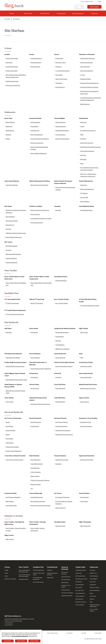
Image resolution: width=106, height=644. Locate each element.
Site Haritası (70, 633)
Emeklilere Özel (45, 13)
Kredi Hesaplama (80, 585)
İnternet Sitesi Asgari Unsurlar (64, 366)
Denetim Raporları (61, 126)
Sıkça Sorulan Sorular (12, 221)
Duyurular (8, 135)
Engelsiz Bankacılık (11, 258)
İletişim (92, 593)
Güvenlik (84, 633)
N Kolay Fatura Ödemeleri (87, 58)
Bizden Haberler (10, 122)
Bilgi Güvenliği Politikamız (13, 254)
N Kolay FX (58, 67)
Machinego (83, 159)
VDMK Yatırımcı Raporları (62, 349)
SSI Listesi (9, 250)
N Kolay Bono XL (60, 87)
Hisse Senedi (59, 75)
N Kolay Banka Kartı (36, 58)
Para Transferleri (85, 67)
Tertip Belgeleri (60, 345)
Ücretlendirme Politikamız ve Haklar (41, 218)
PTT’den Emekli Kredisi (12, 303)
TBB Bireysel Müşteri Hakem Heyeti (16, 233)
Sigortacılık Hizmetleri (87, 460)
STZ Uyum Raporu (60, 135)
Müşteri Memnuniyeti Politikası (39, 185)
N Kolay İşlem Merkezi (86, 62)
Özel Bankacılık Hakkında (13, 358)
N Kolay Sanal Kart (36, 62)
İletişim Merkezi (85, 201)
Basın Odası (93, 582)
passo (82, 163)
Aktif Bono (9, 332)
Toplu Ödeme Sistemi (37, 464)
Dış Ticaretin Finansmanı (62, 497)
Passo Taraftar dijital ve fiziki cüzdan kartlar (24, 576)
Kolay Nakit (9, 62)
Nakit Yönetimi (65, 582)
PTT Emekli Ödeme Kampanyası (15, 314)
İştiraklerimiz (93, 585)
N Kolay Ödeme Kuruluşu (87, 151)
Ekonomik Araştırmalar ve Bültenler (41, 369)
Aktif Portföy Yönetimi (87, 143)
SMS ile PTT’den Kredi (37, 303)
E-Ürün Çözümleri (36, 472)
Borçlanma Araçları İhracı (38, 501)
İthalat (8, 435)
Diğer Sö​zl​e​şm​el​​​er (85, 526)
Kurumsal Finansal (66, 580)
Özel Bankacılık (61, 13)
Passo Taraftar (28, 13)
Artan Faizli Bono (60, 388)
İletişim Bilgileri (10, 217)
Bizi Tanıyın (92, 570)
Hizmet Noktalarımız (95, 590)
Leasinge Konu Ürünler (62, 460)
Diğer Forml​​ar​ (10, 539)
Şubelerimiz (84, 185)
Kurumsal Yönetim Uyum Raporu (40, 139)
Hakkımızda (94, 13)
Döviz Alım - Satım (61, 62)
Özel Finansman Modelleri (13, 497)
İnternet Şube (84, 197)
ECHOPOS (83, 139)
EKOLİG (8, 139)
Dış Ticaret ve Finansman (65, 573)
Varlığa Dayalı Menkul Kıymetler (52, 574)
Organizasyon (34, 126)
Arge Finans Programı (62, 422)
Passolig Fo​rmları (60, 526)
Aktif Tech (83, 155)
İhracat (8, 422)
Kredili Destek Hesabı (12, 67)
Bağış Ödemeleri (85, 104)
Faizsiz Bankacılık (60, 358)
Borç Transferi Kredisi (62, 303)
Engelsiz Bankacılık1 (12, 262)
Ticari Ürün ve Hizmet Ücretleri (14, 460)
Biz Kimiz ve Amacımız (37, 143)
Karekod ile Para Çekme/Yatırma (89, 83)
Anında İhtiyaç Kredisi (81, 570)
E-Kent (82, 126)
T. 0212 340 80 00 (9, 623)
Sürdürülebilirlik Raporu (62, 131)
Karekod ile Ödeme (86, 79)
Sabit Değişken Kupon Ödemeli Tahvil (16, 380)
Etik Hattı (9, 229)
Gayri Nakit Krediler (11, 506)
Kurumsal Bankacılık (78, 13)
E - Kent (83, 75)
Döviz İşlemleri (84, 497)
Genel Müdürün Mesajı (86, 210)
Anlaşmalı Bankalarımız (87, 189)
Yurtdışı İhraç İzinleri (86, 366)
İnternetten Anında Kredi (13, 85)
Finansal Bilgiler (94, 579)
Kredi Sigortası (35, 426)
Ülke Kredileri (10, 443)
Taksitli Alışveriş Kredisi (81, 579)
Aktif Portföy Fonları (61, 79)
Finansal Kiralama (66, 590)
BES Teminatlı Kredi (80, 576)
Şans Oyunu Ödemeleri (87, 71)
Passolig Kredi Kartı (61, 281)
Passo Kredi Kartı (35, 67)
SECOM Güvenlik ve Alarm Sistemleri (91, 147)
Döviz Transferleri (60, 508)
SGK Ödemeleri (79, 599)
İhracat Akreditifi (11, 430)
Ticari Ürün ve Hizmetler (67, 593)
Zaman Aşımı (93, 596)
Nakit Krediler (10, 501)
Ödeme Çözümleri (36, 484)
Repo (82, 358)
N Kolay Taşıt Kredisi (12, 71)
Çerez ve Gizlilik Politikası (94, 610)
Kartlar (6, 576)
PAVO (82, 135)
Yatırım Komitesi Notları (62, 139)
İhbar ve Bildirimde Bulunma (39, 153)
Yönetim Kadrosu (35, 122)
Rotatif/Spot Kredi (86, 422)
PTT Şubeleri (84, 193)
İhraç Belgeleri (60, 337)
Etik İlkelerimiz (35, 131)
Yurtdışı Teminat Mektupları (14, 451)
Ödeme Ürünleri (35, 476)
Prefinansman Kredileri (12, 447)
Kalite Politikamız (94, 576)
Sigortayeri (83, 122)
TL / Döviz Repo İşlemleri (62, 71)
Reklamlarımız (10, 131)
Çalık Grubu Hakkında (12, 185)
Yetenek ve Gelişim (94, 588)
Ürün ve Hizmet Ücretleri (87, 1)
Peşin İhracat (9, 426)
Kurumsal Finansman (61, 426)
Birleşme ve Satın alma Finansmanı (40, 506)
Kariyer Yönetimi (35, 214)
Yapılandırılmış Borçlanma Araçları (40, 404)
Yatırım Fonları (35, 388)
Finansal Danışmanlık (37, 497)
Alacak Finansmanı (66, 577)
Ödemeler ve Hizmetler (10, 579)
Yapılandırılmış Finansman (63, 430)
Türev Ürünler (10, 402)
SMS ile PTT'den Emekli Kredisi (39, 574)
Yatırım (6, 573)
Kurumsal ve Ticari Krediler (66, 586)
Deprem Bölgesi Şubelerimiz (14, 237)
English (100, 1)
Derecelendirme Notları (62, 332)
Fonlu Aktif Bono (60, 402)
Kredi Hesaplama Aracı (12, 81)
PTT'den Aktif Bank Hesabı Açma (38, 578)
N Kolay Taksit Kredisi (12, 58)
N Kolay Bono (59, 58)
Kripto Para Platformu (81, 602)
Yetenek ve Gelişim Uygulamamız (40, 210)
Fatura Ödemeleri (35, 460)
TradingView (59, 83)
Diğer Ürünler (84, 332)
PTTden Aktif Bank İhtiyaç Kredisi (90, 306)
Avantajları (59, 464)
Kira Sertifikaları (35, 358)
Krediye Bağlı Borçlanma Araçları (15, 366)
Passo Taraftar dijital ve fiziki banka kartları (24, 571)
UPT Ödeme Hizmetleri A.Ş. (88, 131)
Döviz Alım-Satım (80, 590)
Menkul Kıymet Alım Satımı (88, 388)
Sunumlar (58, 210)
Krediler (7, 570)
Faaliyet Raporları (60, 122)
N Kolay (12, 13)
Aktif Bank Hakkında (11, 246)
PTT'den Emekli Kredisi (39, 570)
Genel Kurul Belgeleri (37, 135)
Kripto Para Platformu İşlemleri (89, 87)
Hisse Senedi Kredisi (86, 377)
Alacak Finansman (36, 422)
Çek (32, 489)
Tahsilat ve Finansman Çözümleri (40, 480)
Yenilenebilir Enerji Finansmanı (64, 435)
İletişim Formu (10, 225)
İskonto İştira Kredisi (86, 426)
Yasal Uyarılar (98, 633)
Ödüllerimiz (9, 126)
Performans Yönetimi (37, 223)
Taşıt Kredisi (79, 573)
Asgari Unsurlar (85, 402)
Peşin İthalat (9, 439)
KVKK (91, 602)
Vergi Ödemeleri (35, 468)
